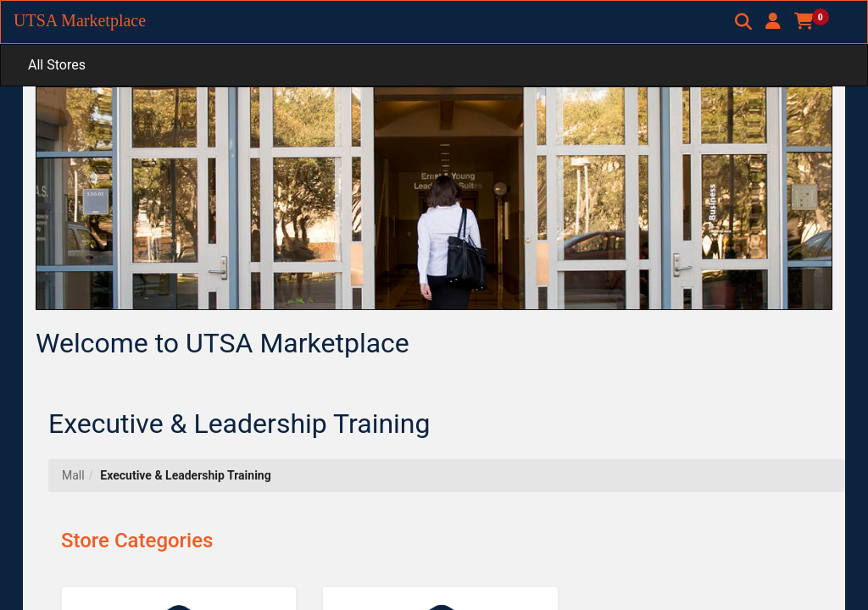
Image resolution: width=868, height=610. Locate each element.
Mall (73, 475)
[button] (773, 21)
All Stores (57, 65)
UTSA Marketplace (80, 20)
